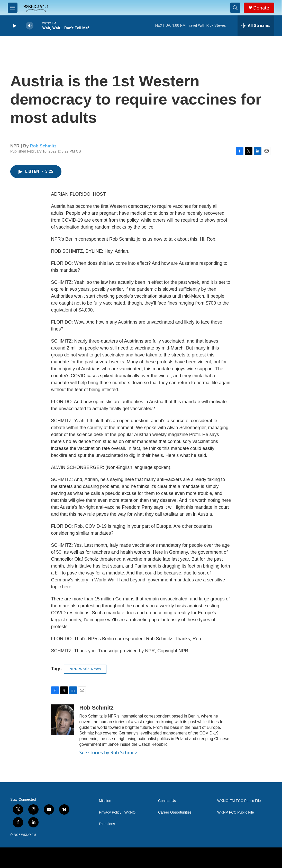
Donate (261, 8)
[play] (14, 26)
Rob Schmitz (43, 146)
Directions (107, 824)
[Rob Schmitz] (63, 720)
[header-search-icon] (235, 8)
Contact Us (167, 801)
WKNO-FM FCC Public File (239, 801)
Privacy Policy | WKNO (117, 812)
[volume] (30, 26)
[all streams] (256, 26)
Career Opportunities (175, 812)
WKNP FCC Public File (236, 812)
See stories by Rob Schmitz (108, 752)
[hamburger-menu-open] (13, 8)
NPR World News (85, 669)
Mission (105, 801)
